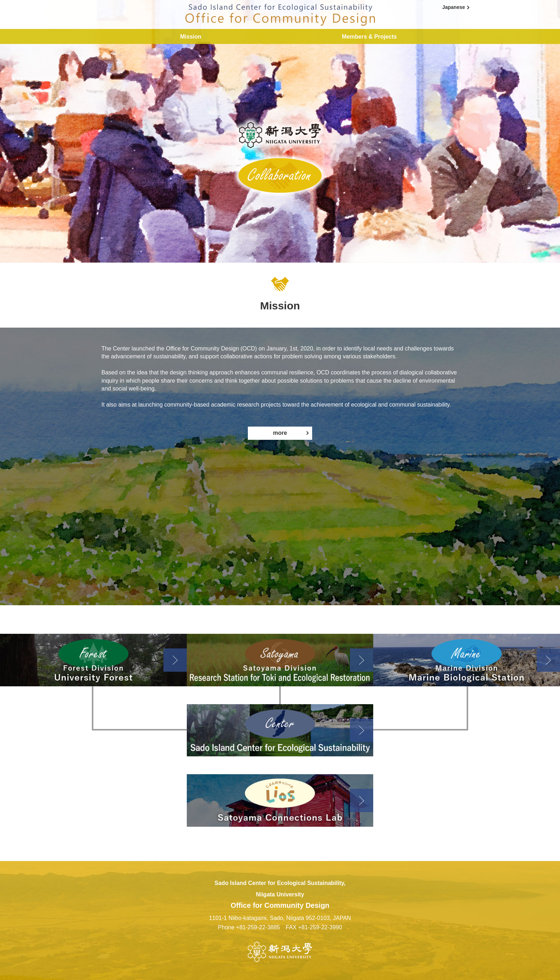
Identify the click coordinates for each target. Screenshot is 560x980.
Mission (191, 37)
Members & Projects (369, 37)
